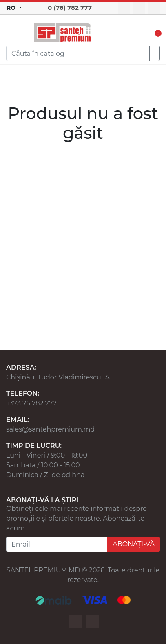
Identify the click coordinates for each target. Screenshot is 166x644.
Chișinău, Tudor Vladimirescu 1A (58, 377)
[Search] (78, 53)
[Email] (57, 544)
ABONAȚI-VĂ (134, 544)
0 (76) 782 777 (70, 8)
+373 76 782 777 (31, 403)
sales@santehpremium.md (50, 429)
